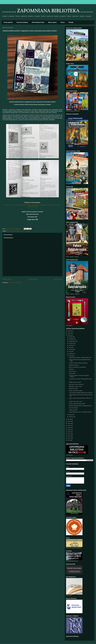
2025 (69, 333)
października (72, 341)
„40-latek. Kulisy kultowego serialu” (77, 404)
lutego (71, 415)
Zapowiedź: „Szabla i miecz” (75, 386)
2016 (69, 434)
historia (13, 231)
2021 (69, 423)
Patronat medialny (22, 22)
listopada (71, 339)
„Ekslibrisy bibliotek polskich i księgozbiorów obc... (81, 406)
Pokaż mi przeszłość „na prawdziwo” (77, 367)
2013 (69, 440)
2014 (69, 438)
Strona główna (8, 22)
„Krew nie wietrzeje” (73, 408)
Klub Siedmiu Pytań (38, 22)
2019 (69, 428)
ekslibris (9, 231)
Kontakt (71, 22)
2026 (69, 331)
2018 (69, 430)
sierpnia (71, 345)
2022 (69, 421)
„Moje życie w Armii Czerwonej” (76, 384)
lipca (70, 347)
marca (71, 356)
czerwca (71, 349)
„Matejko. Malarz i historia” (75, 382)
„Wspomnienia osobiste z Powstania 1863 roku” (80, 358)
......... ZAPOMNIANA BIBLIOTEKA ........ (48, 11)
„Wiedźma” (71, 369)
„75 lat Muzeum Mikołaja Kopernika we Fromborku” (81, 393)
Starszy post (58, 279)
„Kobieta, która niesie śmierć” (76, 402)
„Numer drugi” (72, 373)
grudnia (71, 337)
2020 (69, 426)
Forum (63, 22)
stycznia (71, 417)
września (71, 343)
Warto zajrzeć (52, 22)
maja (70, 351)
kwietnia (71, 354)
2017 (69, 432)
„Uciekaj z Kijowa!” (73, 410)
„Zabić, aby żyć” (72, 371)
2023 (69, 419)
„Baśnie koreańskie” (73, 388)
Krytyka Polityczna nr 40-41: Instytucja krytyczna (80, 412)
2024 (69, 335)
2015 (69, 436)
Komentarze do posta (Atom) (15, 283)
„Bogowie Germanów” (74, 365)
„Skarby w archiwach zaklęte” (76, 391)
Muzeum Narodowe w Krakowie (23, 231)
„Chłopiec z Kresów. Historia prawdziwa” (78, 363)
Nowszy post (7, 279)
